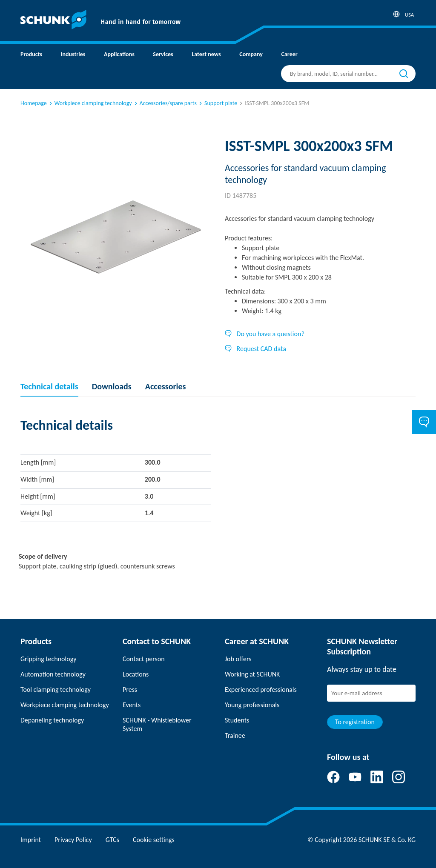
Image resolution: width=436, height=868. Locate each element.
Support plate (217, 103)
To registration (355, 722)
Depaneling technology (52, 720)
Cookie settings (154, 840)
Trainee (235, 735)
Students (237, 720)
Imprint (31, 840)
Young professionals (252, 705)
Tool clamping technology (56, 690)
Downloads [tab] (112, 386)
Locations (136, 674)
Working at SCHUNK (252, 674)
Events (132, 705)
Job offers (238, 659)
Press (130, 690)
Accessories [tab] (166, 386)
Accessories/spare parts (165, 103)
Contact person (144, 659)
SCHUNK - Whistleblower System (157, 724)
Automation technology (53, 674)
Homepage (34, 103)
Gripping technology (48, 659)
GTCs (112, 840)
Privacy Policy (73, 840)
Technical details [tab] (49, 386)
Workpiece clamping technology (90, 103)
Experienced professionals (261, 690)
